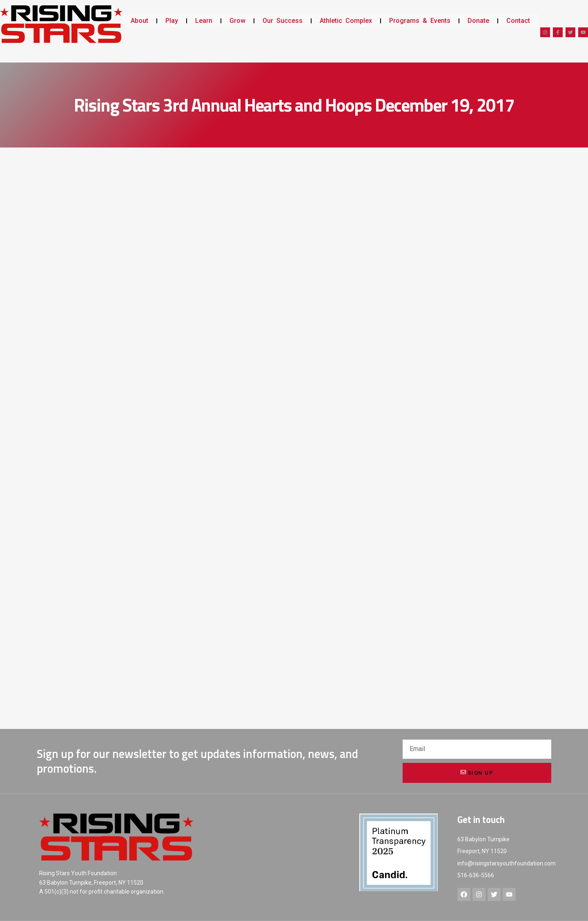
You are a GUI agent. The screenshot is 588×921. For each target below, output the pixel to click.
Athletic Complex (346, 21)
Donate (478, 21)
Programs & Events (420, 21)
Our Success (283, 21)
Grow (237, 21)
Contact (518, 21)
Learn (204, 21)
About (139, 21)
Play (172, 21)
